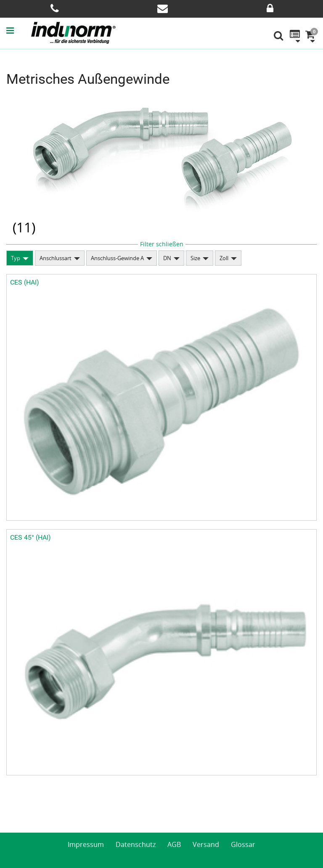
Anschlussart (56, 258)
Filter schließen (162, 244)
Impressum (86, 844)
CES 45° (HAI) (30, 537)
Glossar (243, 844)
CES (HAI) (25, 282)
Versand (206, 844)
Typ (16, 258)
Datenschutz (136, 844)
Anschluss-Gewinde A (117, 258)
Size (195, 258)
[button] (19, 30)
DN (167, 258)
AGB (174, 844)
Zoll (224, 258)
